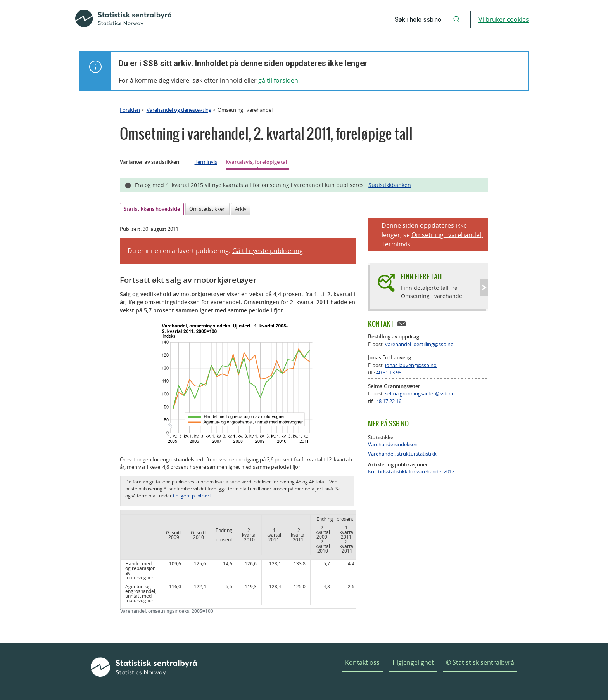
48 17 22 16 (389, 401)
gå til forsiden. (279, 80)
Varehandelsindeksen (393, 444)
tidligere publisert (193, 496)
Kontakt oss (362, 662)
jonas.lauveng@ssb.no (411, 365)
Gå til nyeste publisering (268, 251)
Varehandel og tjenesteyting (179, 110)
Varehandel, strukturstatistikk (402, 454)
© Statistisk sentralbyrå (480, 662)
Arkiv (241, 209)
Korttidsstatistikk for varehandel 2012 (411, 472)
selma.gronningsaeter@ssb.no (420, 393)
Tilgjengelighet (413, 662)
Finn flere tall (422, 276)
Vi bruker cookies (504, 19)
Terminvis (206, 162)
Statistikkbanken (390, 185)
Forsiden (130, 110)
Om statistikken (207, 209)
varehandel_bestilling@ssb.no (419, 344)
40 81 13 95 (389, 373)
